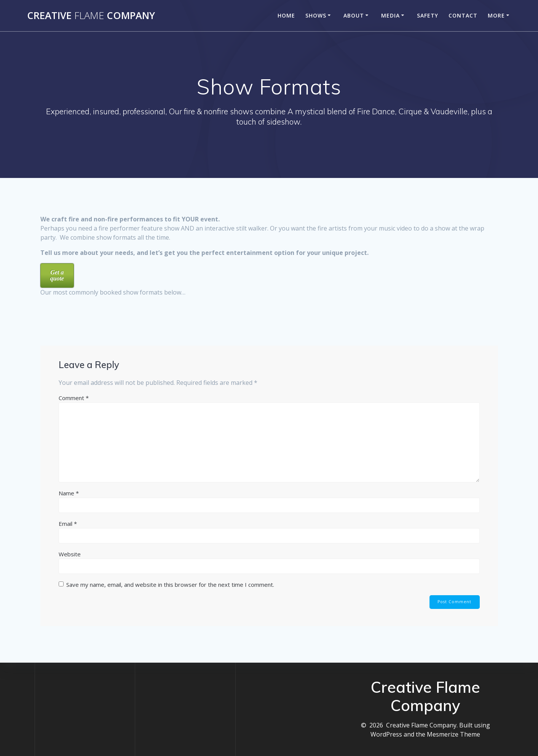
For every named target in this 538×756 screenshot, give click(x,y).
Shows (316, 15)
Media (390, 15)
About (354, 15)
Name (69, 493)
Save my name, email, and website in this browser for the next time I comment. (170, 585)
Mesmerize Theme (453, 734)
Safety (428, 15)
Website (70, 554)
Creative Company (91, 16)
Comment (74, 398)
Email (68, 524)
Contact (463, 15)
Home (286, 15)
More (496, 15)
